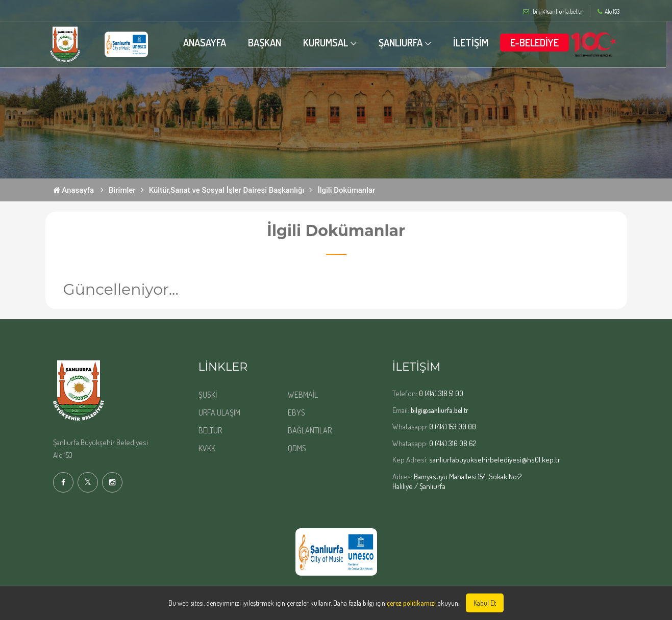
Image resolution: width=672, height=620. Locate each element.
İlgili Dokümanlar (346, 190)
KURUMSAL (329, 42)
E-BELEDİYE (538, 42)
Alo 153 (608, 12)
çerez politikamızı (411, 603)
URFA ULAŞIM (219, 412)
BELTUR (210, 430)
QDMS (297, 448)
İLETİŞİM (474, 42)
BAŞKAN (268, 42)
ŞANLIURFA (404, 42)
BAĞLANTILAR (310, 430)
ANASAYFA (208, 42)
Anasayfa (74, 190)
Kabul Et (485, 603)
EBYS (296, 412)
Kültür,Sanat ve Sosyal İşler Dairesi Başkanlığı (227, 190)
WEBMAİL (303, 395)
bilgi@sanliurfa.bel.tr (440, 410)
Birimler (122, 190)
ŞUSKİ (208, 395)
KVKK (207, 448)
